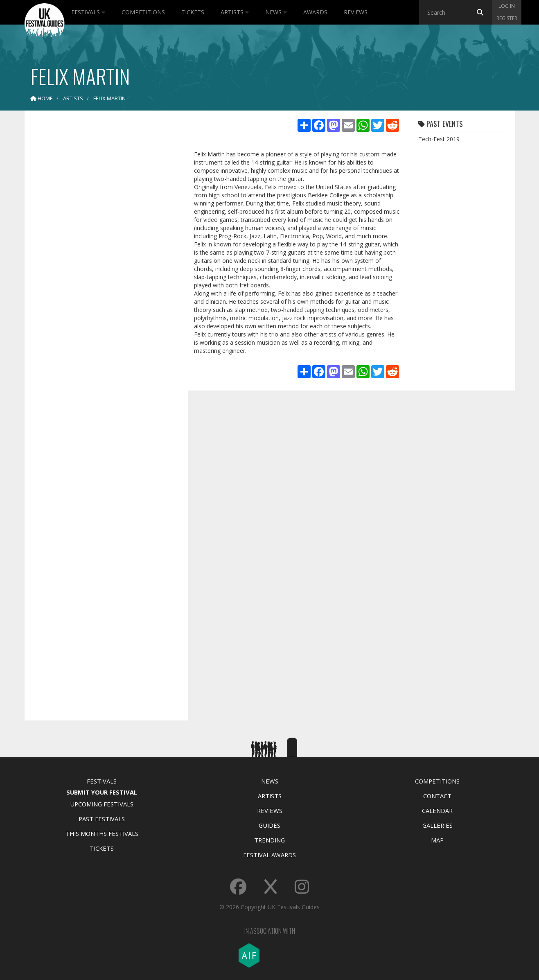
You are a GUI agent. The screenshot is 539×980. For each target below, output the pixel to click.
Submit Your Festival (102, 792)
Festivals (88, 12)
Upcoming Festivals (102, 804)
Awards (315, 12)
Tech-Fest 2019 (439, 139)
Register (507, 18)
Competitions (143, 12)
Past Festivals (102, 819)
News (276, 12)
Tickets (193, 12)
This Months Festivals (102, 833)
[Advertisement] (100, 246)
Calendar (437, 811)
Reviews (356, 12)
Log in (507, 6)
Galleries (438, 825)
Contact (437, 796)
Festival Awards (269, 855)
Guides (269, 825)
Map (437, 840)
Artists (235, 12)
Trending (269, 840)
